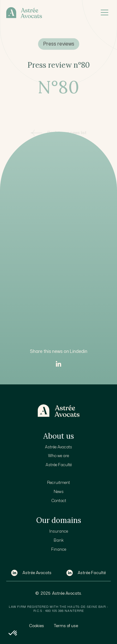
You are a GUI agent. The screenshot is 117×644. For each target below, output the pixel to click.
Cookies (37, 626)
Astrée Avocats (58, 447)
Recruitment (58, 482)
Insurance (59, 531)
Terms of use (66, 626)
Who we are (58, 456)
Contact (59, 500)
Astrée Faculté (59, 465)
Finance (59, 549)
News (59, 491)
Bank (59, 540)
